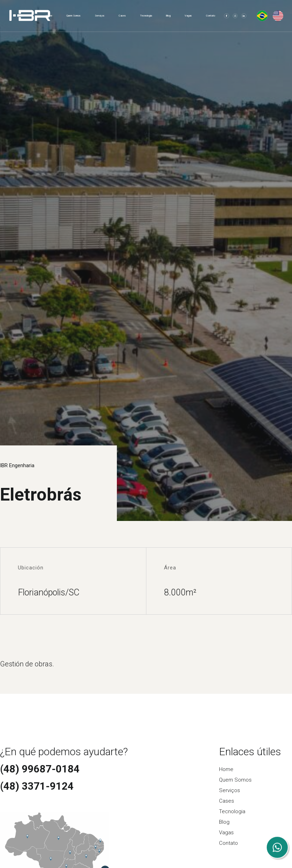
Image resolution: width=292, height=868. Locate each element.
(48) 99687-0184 (40, 769)
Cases (122, 16)
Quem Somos (74, 16)
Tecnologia (146, 16)
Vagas (188, 16)
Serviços (100, 16)
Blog (168, 16)
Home (49, 16)
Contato (211, 16)
